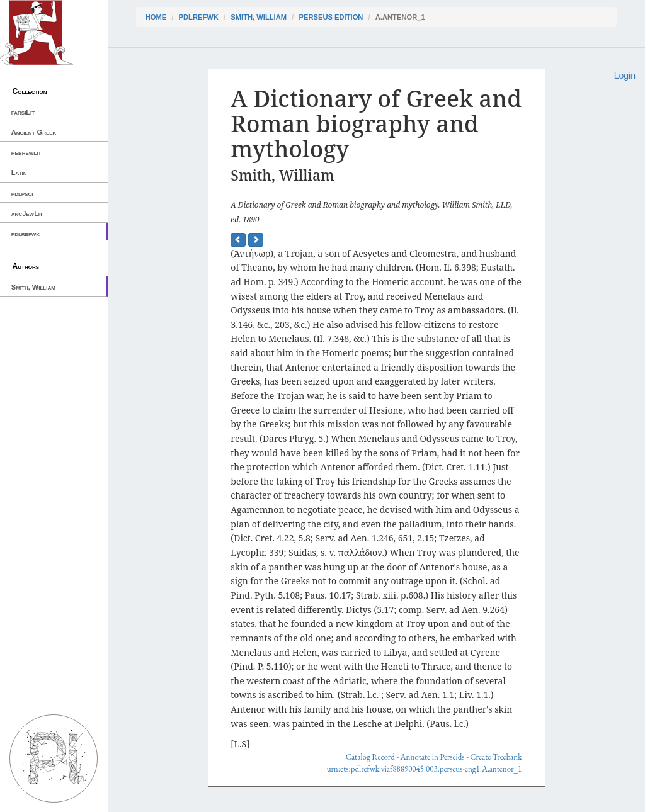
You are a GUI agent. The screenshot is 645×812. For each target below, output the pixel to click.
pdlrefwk (26, 234)
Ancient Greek (34, 132)
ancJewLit (27, 213)
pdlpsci (22, 193)
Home (156, 17)
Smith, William (33, 287)
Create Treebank (496, 757)
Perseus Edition (331, 17)
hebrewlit (26, 152)
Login (625, 76)
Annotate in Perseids (433, 757)
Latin (19, 172)
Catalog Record (370, 757)
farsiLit (23, 112)
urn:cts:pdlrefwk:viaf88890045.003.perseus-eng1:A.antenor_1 (425, 769)
